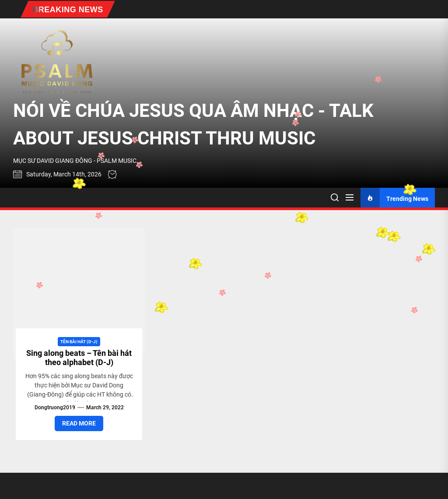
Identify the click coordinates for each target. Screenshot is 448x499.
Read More (79, 423)
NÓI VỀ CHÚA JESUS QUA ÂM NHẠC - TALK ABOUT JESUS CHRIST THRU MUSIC (193, 124)
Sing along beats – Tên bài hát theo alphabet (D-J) (79, 358)
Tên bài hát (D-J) (79, 342)
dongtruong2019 (55, 408)
